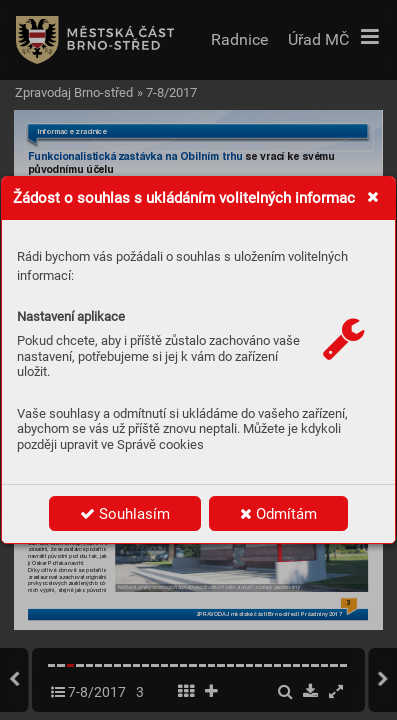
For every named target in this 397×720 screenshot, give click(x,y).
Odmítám (278, 514)
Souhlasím (125, 514)
